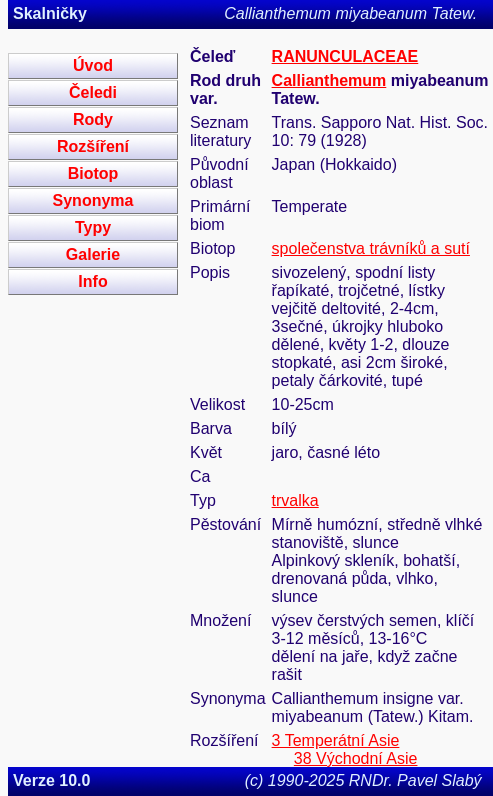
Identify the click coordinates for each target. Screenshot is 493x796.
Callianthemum (329, 80)
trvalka (295, 500)
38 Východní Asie (356, 758)
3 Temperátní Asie (336, 740)
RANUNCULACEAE (345, 56)
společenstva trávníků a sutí (371, 248)
